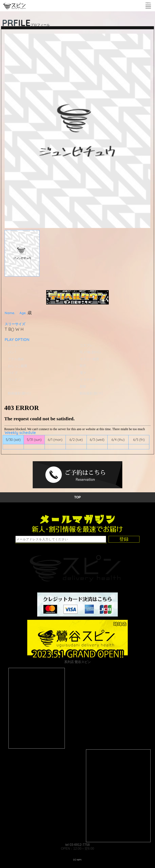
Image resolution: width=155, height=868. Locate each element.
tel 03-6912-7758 (78, 845)
